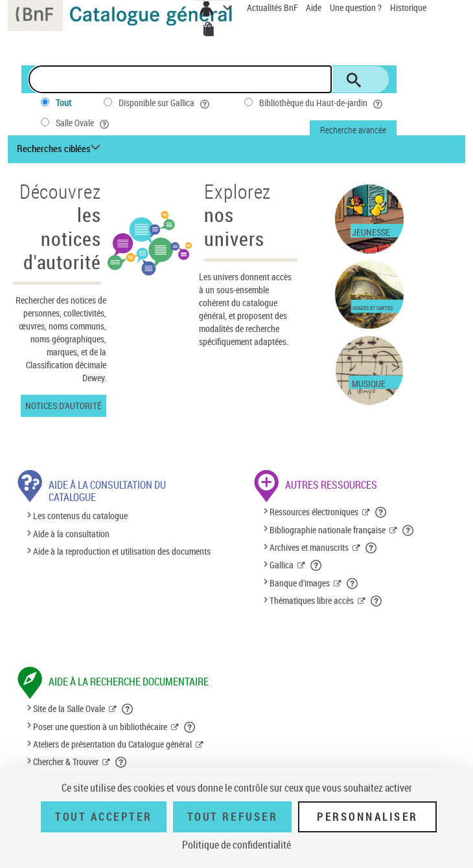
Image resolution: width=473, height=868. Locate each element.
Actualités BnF (273, 7)
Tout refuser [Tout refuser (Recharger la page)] (232, 817)
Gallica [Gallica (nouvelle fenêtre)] (282, 565)
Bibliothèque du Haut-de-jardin (322, 103)
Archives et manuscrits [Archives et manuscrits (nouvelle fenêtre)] (309, 547)
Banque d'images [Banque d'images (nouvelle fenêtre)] (300, 583)
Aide (315, 7)
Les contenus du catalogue (80, 516)
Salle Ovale (84, 123)
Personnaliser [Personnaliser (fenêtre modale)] (367, 817)
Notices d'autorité (63, 406)
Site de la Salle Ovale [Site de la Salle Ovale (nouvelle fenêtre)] (69, 708)
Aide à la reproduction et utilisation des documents (122, 551)
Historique (408, 7)
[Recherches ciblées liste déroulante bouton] (61, 149)
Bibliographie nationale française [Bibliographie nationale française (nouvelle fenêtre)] (328, 530)
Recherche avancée (353, 130)
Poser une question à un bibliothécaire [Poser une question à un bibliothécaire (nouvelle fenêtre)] (100, 727)
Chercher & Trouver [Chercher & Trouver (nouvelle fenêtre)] (66, 762)
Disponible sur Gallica (165, 103)
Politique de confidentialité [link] (236, 845)
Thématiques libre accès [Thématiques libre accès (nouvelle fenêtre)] (312, 600)
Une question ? (356, 7)
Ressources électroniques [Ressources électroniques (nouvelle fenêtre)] (314, 512)
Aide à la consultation (71, 534)
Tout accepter (104, 817)
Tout (63, 103)
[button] (381, 512)
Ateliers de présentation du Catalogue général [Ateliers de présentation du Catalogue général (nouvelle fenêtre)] (112, 744)
